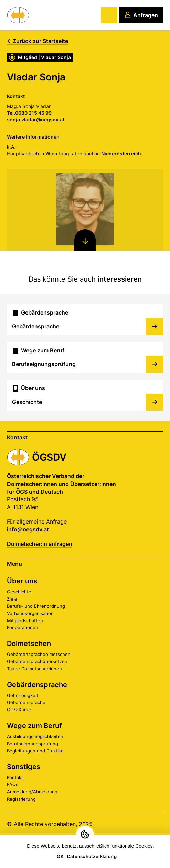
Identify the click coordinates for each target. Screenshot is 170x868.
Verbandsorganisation (30, 613)
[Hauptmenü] (109, 15)
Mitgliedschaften (25, 620)
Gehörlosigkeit (23, 695)
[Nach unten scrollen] (85, 240)
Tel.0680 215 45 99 (29, 113)
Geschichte (19, 592)
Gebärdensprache (37, 685)
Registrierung (21, 799)
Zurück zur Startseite (38, 41)
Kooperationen (23, 627)
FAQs (13, 784)
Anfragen (141, 15)
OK (60, 856)
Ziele (12, 599)
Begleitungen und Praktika (35, 751)
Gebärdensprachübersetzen (37, 661)
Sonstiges (24, 767)
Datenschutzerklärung (92, 856)
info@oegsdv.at (28, 529)
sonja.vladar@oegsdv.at (35, 119)
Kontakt (15, 777)
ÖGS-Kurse (19, 710)
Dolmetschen (29, 644)
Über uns (22, 581)
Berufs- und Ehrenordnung (36, 606)
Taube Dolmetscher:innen (34, 669)
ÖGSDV (49, 457)
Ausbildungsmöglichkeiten (35, 736)
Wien (51, 153)
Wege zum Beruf (34, 726)
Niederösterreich (121, 153)
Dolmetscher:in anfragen (40, 544)
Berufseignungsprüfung (33, 744)
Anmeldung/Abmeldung (32, 792)
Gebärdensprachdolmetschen (39, 654)
